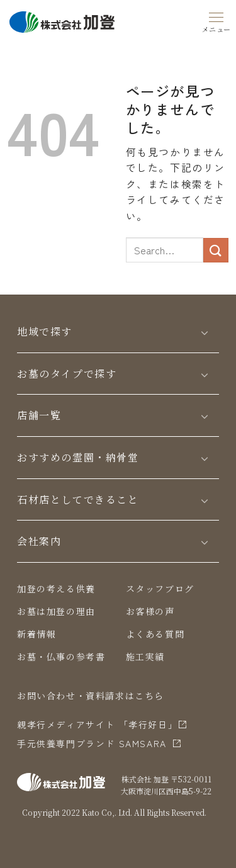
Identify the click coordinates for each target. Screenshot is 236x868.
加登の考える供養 (56, 589)
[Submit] (216, 250)
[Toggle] (205, 332)
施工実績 (145, 657)
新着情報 (37, 634)
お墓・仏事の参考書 (61, 657)
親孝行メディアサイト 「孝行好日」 (97, 724)
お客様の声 (150, 611)
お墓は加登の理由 (56, 611)
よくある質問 (155, 634)
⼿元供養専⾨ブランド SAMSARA (92, 743)
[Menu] (216, 20)
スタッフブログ (160, 589)
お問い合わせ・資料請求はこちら (91, 696)
